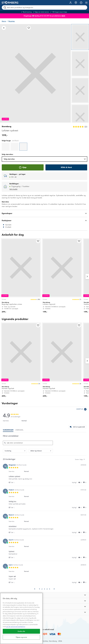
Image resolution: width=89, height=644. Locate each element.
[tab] (77, 427)
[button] (12, 482)
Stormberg (7, 126)
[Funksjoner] (44, 221)
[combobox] (15, 451)
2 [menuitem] (42, 589)
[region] (21, 618)
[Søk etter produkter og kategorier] (45, 7)
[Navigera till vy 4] (80, 117)
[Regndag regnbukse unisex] (21, 277)
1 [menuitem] (39, 589)
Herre (4, 21)
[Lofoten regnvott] (62, 277)
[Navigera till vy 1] (80, 37)
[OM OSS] (44, 601)
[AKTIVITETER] (44, 612)
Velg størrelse (45, 159)
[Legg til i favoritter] (29, 28)
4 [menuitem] (47, 589)
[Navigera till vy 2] (80, 64)
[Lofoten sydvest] (6, 147)
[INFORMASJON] (44, 595)
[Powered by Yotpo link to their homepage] (82, 410)
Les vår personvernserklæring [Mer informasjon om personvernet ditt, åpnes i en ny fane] (16, 627)
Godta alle (21, 631)
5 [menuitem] (50, 589)
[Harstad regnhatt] (21, 361)
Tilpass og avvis (21, 637)
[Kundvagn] (81, 3)
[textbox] (86, 460)
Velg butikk (13, 189)
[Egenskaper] (44, 213)
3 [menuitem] (44, 589)
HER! (63, 16)
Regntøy (12, 21)
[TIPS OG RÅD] (44, 606)
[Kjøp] (23, 167)
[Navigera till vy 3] (80, 90)
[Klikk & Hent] (66, 167)
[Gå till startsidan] (10, 3)
